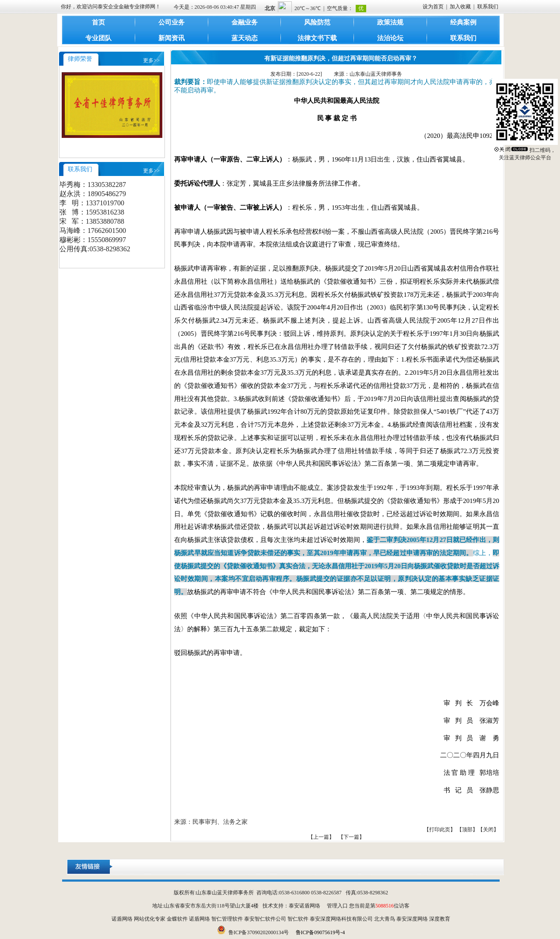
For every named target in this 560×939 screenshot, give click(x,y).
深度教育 (440, 919)
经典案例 (463, 22)
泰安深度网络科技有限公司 (341, 919)
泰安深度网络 (412, 919)
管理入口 (337, 906)
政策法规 (390, 22)
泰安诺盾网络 (304, 906)
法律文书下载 (317, 38)
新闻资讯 (171, 38)
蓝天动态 (245, 38)
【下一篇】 (351, 837)
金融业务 (245, 22)
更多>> (151, 60)
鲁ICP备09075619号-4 (320, 932)
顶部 (467, 830)
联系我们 (488, 7)
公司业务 (171, 22)
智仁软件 (298, 919)
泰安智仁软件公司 (265, 919)
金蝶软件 (177, 919)
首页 (98, 22)
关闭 (488, 830)
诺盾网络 (122, 919)
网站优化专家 (150, 919)
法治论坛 (390, 38)
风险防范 (317, 22)
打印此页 (440, 830)
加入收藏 (460, 7)
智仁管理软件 (227, 919)
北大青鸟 (385, 919)
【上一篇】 (321, 837)
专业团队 (98, 38)
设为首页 (433, 7)
